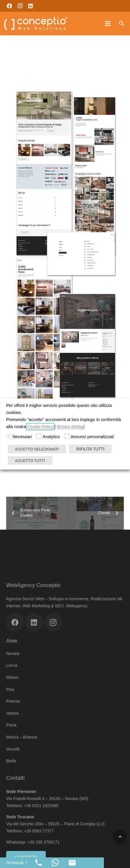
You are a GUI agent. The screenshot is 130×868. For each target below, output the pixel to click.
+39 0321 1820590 (41, 806)
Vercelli (13, 749)
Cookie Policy (40, 427)
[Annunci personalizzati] (67, 436)
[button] (108, 24)
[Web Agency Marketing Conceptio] (36, 24)
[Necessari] (9, 436)
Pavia (11, 725)
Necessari (22, 437)
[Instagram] (20, 6)
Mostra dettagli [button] (71, 427)
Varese (12, 713)
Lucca (12, 665)
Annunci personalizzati (92, 437)
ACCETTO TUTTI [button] (30, 461)
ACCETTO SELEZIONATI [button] (37, 449)
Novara (13, 654)
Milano (12, 677)
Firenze (13, 701)
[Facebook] (9, 6)
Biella (11, 761)
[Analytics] (39, 436)
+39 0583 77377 (39, 831)
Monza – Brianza (22, 737)
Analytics (51, 437)
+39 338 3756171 (44, 842)
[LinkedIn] (31, 6)
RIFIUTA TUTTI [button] (90, 449)
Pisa (10, 689)
